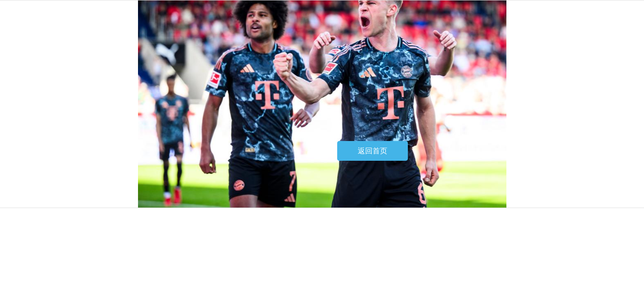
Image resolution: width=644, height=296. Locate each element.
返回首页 (373, 151)
